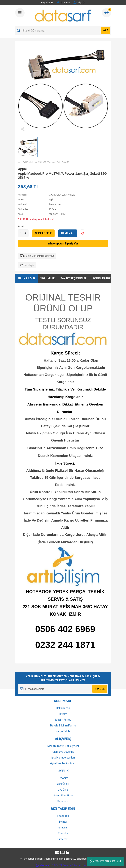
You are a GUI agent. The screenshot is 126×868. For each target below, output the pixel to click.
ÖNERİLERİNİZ (102, 278)
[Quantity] (23, 233)
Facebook (63, 816)
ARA (106, 30)
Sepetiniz (63, 801)
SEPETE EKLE (43, 233)
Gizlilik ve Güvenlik (63, 752)
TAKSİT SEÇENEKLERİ (74, 278)
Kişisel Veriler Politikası (63, 763)
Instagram (63, 828)
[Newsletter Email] (63, 689)
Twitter (63, 822)
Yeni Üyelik (63, 784)
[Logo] (63, 16)
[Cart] (106, 13)
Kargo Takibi (63, 731)
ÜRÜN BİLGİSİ (26, 278)
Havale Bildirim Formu (63, 726)
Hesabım (63, 778)
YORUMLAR (48, 278)
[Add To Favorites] (82, 233)
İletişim (63, 714)
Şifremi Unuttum (63, 795)
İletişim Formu (63, 720)
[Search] (63, 31)
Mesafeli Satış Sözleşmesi (63, 746)
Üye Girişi (63, 790)
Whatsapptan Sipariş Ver (63, 244)
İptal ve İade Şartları (63, 758)
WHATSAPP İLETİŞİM (105, 861)
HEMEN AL (68, 233)
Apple (22, 169)
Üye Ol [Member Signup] (79, 3)
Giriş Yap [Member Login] (63, 3)
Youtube (63, 833)
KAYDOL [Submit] (100, 689)
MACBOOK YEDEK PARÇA (62, 195)
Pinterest (63, 839)
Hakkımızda (63, 708)
